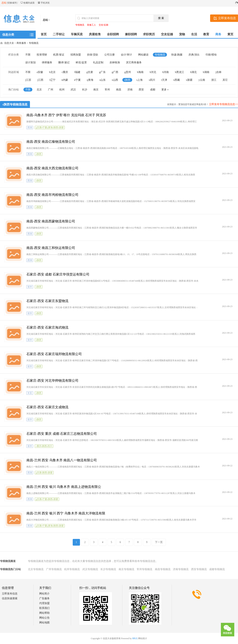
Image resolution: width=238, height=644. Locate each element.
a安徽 (40, 72)
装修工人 (91, 25)
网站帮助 (44, 613)
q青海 (90, 80)
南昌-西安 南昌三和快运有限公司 (51, 248)
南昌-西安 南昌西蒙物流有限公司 (51, 221)
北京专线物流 (36, 569)
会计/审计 (126, 55)
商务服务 (21, 43)
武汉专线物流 (90, 569)
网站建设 (143, 55)
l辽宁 (52, 80)
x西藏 (177, 80)
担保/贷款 (93, 55)
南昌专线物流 (163, 569)
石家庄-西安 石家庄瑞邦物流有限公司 (54, 354)
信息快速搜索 (10, 598)
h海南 (140, 72)
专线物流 (80, 25)
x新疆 (189, 80)
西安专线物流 (199, 569)
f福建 (77, 72)
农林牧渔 (115, 62)
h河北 (153, 72)
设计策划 (30, 62)
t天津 (164, 80)
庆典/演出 (194, 55)
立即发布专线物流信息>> (223, 104)
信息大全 (9, 43)
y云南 (202, 80)
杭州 (62, 90)
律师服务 (47, 62)
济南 (130, 90)
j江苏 (28, 80)
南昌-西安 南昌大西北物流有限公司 (53, 168)
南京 (96, 90)
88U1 (135, 638)
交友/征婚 (103, 25)
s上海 (140, 80)
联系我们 (44, 608)
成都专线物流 (217, 569)
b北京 (52, 72)
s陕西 (127, 80)
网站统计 (143, 638)
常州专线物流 (144, 569)
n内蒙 (65, 80)
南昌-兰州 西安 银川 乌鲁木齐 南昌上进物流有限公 (64, 487)
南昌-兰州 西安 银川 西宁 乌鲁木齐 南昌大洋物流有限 (66, 513)
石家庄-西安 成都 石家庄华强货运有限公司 (58, 274)
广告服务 (44, 598)
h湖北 (193, 72)
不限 (28, 55)
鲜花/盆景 (81, 62)
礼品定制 (98, 62)
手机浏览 (45, 3)
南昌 (119, 90)
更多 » (165, 90)
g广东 (102, 72)
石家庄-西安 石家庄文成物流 (48, 407)
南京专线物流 (126, 569)
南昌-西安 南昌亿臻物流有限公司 (51, 142)
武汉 (73, 90)
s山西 (115, 80)
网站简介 (44, 594)
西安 (141, 90)
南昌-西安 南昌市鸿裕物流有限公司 (53, 195)
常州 (107, 90)
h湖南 (206, 72)
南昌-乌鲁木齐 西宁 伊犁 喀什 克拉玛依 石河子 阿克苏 (66, 115)
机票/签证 (59, 55)
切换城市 (12, 3)
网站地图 (44, 623)
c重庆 (65, 72)
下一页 (159, 542)
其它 (225, 80)
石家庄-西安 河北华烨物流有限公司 (53, 381)
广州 (51, 90)
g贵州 (128, 72)
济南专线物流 (181, 569)
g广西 (115, 72)
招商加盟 (76, 55)
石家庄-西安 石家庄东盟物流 (48, 301)
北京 (39, 90)
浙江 (214, 80)
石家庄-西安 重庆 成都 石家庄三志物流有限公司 (62, 434)
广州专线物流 (54, 569)
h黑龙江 (180, 72)
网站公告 (44, 618)
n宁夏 (77, 80)
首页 (44, 34)
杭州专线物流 (72, 569)
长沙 (85, 90)
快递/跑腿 (177, 55)
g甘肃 (90, 72)
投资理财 (42, 55)
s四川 (152, 80)
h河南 (166, 72)
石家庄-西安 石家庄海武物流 (48, 327)
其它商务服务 (134, 62)
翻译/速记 (64, 62)
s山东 (103, 80)
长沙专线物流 (108, 569)
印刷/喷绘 (211, 55)
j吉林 (218, 72)
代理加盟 (44, 603)
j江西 (40, 80)
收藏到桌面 (29, 3)
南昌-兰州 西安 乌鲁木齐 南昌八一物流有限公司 (62, 460)
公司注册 (110, 55)
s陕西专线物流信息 (15, 104)
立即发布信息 (10, 594)
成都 (153, 90)
